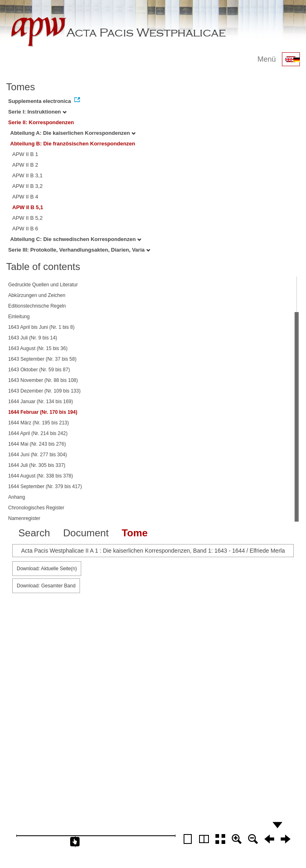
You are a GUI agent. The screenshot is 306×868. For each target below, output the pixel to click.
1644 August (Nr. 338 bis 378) (41, 476)
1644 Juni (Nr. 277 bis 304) (38, 455)
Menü (267, 59)
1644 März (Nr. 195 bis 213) (39, 423)
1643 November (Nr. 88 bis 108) (43, 380)
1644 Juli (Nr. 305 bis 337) (37, 465)
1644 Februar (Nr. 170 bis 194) (43, 412)
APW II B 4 (25, 197)
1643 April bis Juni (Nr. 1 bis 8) (41, 327)
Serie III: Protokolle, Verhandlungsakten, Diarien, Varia (79, 250)
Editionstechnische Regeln (37, 306)
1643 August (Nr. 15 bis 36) (38, 348)
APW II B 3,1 (27, 175)
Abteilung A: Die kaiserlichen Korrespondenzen (73, 133)
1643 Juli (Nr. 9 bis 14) (33, 338)
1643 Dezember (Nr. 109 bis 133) (44, 391)
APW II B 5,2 (27, 218)
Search (34, 533)
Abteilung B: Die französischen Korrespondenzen (73, 144)
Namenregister (24, 518)
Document (86, 533)
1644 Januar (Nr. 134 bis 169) (41, 402)
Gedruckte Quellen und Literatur (43, 285)
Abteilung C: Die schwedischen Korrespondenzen (76, 239)
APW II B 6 (25, 229)
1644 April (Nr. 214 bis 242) (38, 433)
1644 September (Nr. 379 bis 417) (45, 486)
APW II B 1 (25, 154)
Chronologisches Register (36, 508)
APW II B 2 (25, 165)
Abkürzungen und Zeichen (37, 295)
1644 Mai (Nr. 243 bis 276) (37, 444)
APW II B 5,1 (28, 207)
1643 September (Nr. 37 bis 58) (42, 359)
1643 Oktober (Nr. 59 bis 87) (39, 370)
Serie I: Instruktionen (37, 112)
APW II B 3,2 (27, 186)
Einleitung (19, 317)
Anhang (17, 497)
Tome (135, 533)
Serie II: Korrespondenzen (41, 122)
